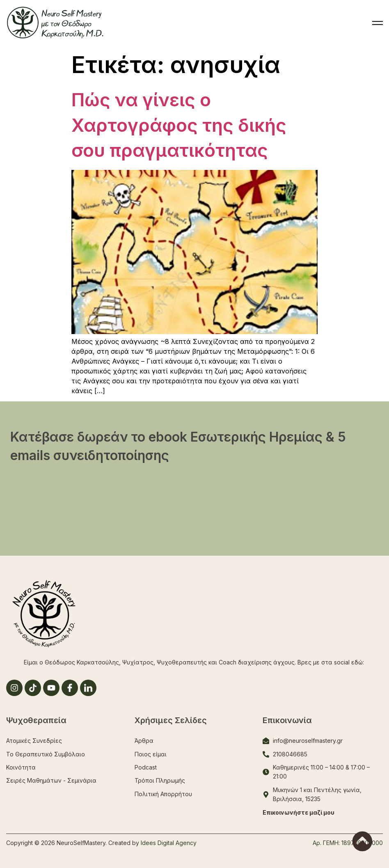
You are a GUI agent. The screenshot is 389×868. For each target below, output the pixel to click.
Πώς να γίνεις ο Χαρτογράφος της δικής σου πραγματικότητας (179, 125)
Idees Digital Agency (169, 843)
